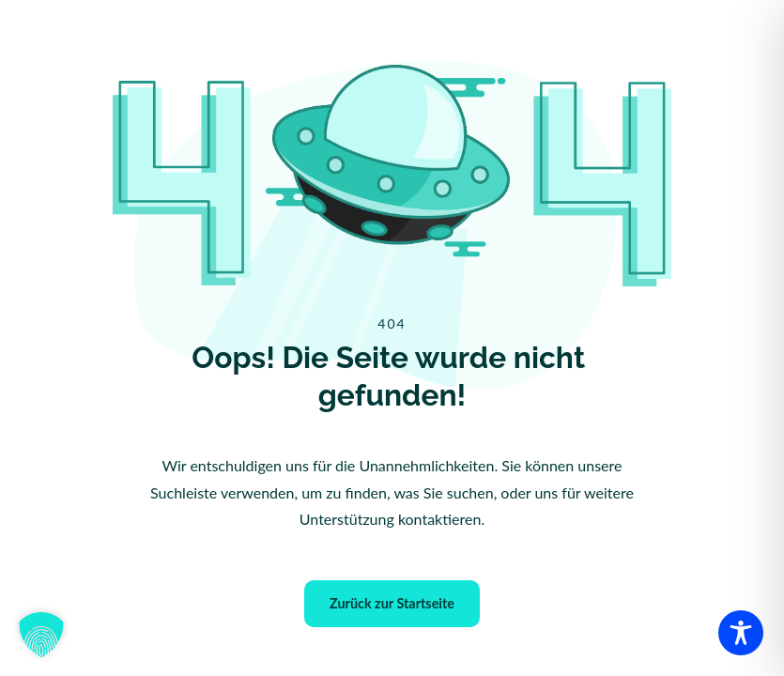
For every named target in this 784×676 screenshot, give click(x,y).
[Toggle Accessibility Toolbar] (741, 633)
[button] (41, 635)
